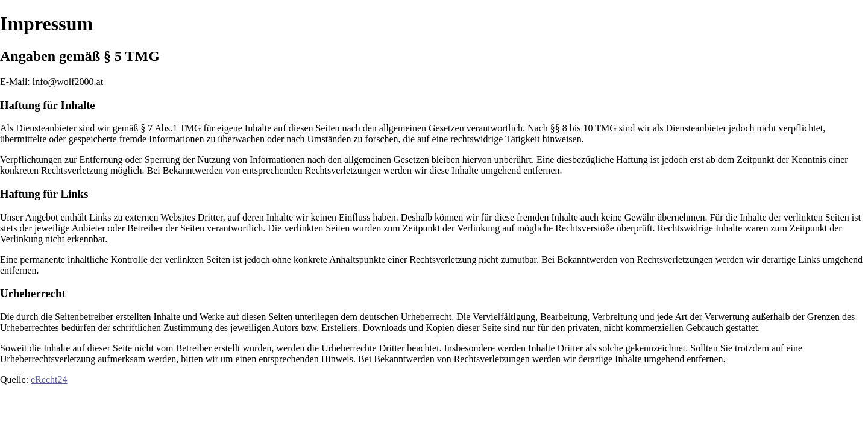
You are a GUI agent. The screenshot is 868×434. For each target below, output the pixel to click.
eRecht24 (49, 379)
